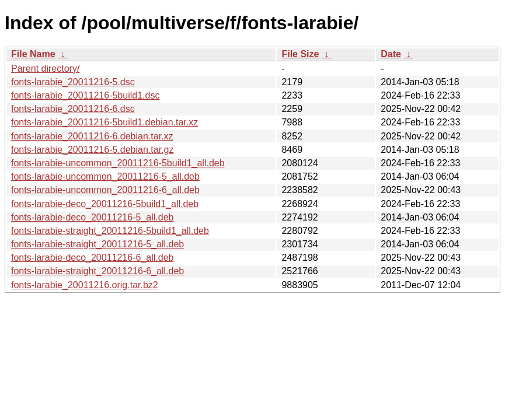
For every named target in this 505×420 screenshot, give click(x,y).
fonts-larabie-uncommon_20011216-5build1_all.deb (118, 163)
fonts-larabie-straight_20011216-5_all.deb (97, 244)
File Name (33, 54)
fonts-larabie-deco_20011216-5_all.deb (92, 217)
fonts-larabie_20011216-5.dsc (73, 82)
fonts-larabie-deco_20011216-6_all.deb (92, 258)
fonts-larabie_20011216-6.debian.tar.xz (92, 136)
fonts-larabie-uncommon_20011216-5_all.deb (105, 176)
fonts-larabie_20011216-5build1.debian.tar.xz (105, 122)
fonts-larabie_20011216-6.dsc (73, 109)
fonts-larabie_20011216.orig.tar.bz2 (85, 285)
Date (391, 54)
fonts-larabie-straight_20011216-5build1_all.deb (110, 231)
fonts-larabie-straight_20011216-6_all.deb (97, 271)
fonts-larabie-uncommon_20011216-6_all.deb (105, 190)
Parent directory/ (45, 69)
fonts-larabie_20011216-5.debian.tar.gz (92, 150)
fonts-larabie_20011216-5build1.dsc (85, 95)
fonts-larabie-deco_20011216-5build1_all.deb (105, 204)
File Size (300, 54)
